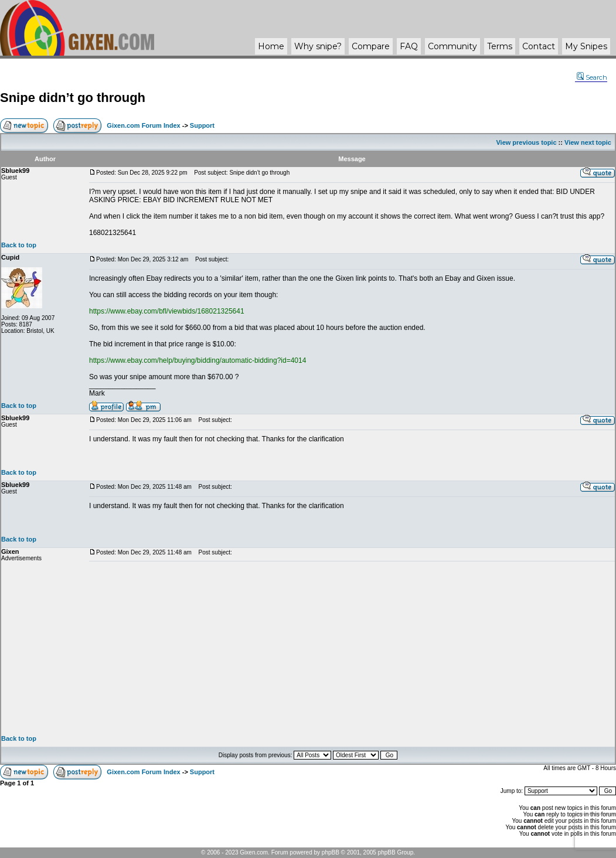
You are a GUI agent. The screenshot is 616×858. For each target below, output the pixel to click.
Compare (371, 46)
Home (271, 46)
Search (592, 77)
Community (452, 46)
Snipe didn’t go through (73, 98)
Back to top (19, 245)
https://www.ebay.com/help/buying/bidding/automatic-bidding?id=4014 (198, 360)
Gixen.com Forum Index (143, 125)
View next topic (588, 142)
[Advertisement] (352, 648)
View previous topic (526, 142)
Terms (500, 46)
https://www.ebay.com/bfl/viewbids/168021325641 (167, 311)
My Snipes (586, 46)
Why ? (318, 46)
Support (202, 125)
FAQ (409, 46)
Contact (539, 46)
